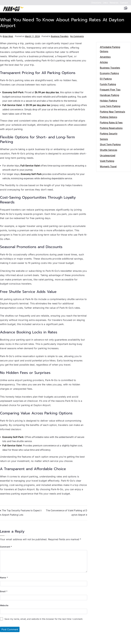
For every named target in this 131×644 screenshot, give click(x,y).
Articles (104, 62)
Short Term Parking (110, 145)
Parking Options (108, 117)
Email (4, 591)
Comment (6, 547)
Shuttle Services (108, 150)
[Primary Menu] (126, 8)
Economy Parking (109, 73)
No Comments (77, 36)
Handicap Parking (109, 95)
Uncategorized (108, 156)
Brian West (8, 36)
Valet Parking (107, 161)
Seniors (104, 139)
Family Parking (108, 84)
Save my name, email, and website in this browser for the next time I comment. (44, 619)
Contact (124, 3)
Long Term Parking (110, 106)
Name (4, 578)
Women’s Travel (108, 167)
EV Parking (106, 79)
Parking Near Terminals (112, 112)
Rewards (114, 3)
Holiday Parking (108, 101)
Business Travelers (60, 36)
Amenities (105, 57)
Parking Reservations (111, 128)
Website (4, 605)
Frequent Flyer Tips (110, 90)
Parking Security (109, 134)
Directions (96, 3)
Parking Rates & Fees (111, 123)
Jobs (105, 3)
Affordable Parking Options (110, 49)
